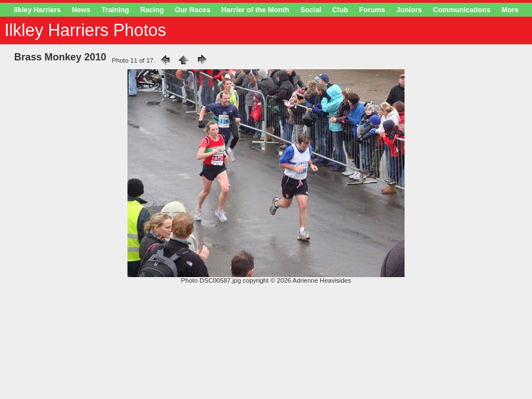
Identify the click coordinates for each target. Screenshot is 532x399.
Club (340, 10)
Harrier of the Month (255, 10)
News (81, 10)
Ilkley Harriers (37, 10)
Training (115, 10)
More (510, 10)
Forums (372, 10)
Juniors (409, 10)
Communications (462, 10)
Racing (152, 10)
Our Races (193, 10)
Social (311, 10)
